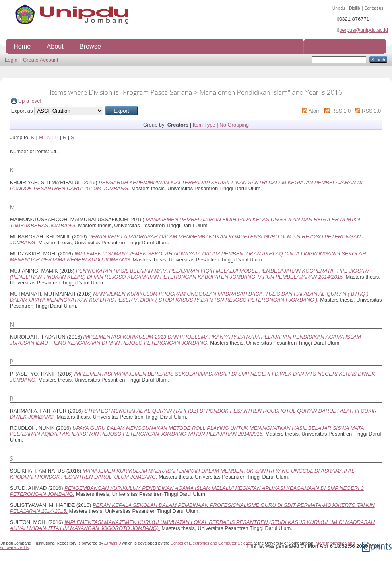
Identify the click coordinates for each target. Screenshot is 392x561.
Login (11, 60)
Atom (314, 111)
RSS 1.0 (341, 111)
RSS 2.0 (371, 111)
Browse (90, 46)
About (55, 46)
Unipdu (339, 8)
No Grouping (234, 125)
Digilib (354, 8)
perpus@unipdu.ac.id (364, 30)
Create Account (41, 60)
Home (22, 46)
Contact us (374, 8)
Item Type (204, 125)
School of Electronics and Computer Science (212, 543)
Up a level (30, 101)
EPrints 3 (113, 543)
